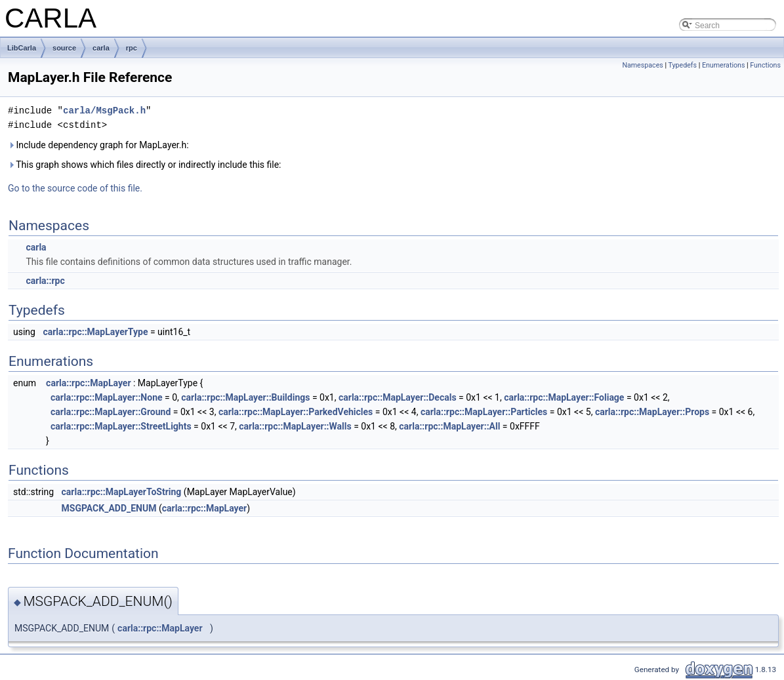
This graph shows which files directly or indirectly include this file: (145, 165)
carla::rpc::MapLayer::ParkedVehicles (296, 412)
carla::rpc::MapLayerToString (122, 492)
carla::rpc (45, 281)
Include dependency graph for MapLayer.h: (98, 145)
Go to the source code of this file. (75, 188)
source (64, 48)
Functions (765, 65)
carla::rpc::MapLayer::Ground (111, 412)
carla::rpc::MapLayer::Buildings (245, 397)
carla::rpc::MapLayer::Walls (295, 426)
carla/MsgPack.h (104, 110)
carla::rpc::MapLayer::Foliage (564, 397)
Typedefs (682, 65)
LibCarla (22, 48)
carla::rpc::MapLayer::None (107, 397)
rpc (132, 48)
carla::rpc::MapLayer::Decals (398, 397)
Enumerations (724, 65)
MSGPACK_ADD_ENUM (109, 508)
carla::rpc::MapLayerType (95, 332)
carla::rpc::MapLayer (88, 383)
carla (101, 48)
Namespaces (642, 65)
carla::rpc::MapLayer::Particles (484, 412)
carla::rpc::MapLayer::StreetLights (121, 426)
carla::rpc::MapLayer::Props (652, 412)
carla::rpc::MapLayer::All (449, 426)
